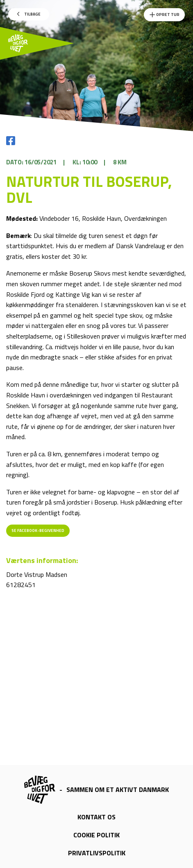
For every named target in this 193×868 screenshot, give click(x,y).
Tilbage (29, 14)
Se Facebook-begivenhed (38, 530)
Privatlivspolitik (97, 853)
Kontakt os (96, 817)
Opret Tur (164, 15)
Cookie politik (96, 835)
